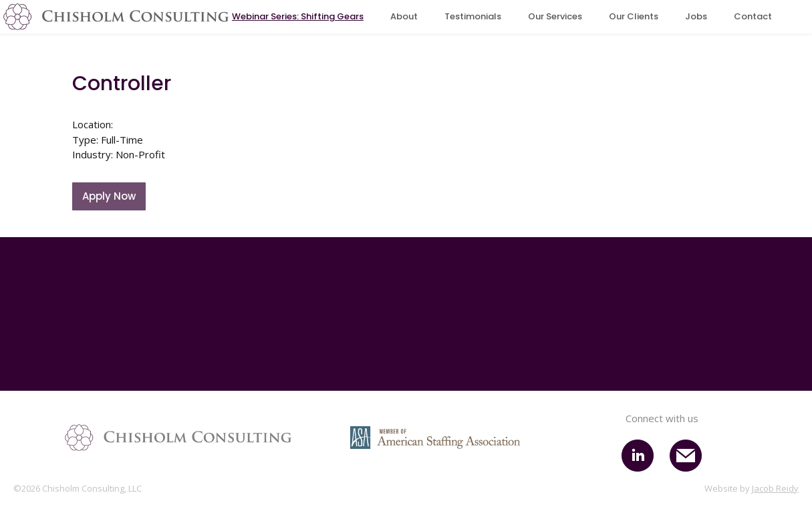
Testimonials (473, 16)
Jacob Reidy (775, 488)
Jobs (696, 16)
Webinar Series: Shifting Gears (298, 16)
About (404, 16)
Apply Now (109, 196)
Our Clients (634, 16)
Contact (753, 16)
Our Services (555, 16)
